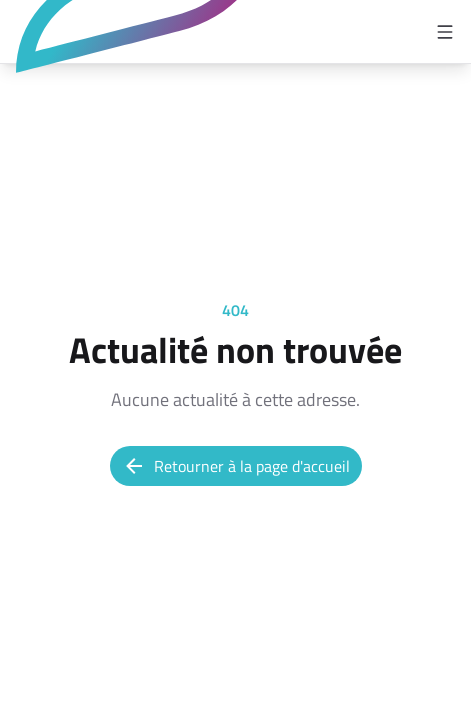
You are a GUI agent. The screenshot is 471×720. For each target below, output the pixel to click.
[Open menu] (445, 32)
